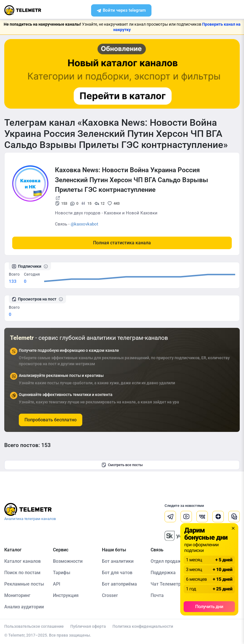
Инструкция (66, 595)
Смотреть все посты (122, 465)
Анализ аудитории (24, 607)
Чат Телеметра (167, 584)
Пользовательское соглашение (34, 626)
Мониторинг (17, 595)
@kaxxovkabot (84, 224)
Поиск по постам (22, 573)
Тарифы (62, 573)
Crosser (110, 595)
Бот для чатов (117, 573)
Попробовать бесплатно (51, 420)
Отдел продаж (166, 561)
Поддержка (163, 573)
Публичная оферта (88, 626)
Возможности (68, 561)
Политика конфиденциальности (143, 626)
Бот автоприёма (119, 584)
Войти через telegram (121, 11)
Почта (157, 595)
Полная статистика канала (122, 243)
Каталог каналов (22, 561)
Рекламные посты (24, 584)
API (57, 584)
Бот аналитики (118, 561)
